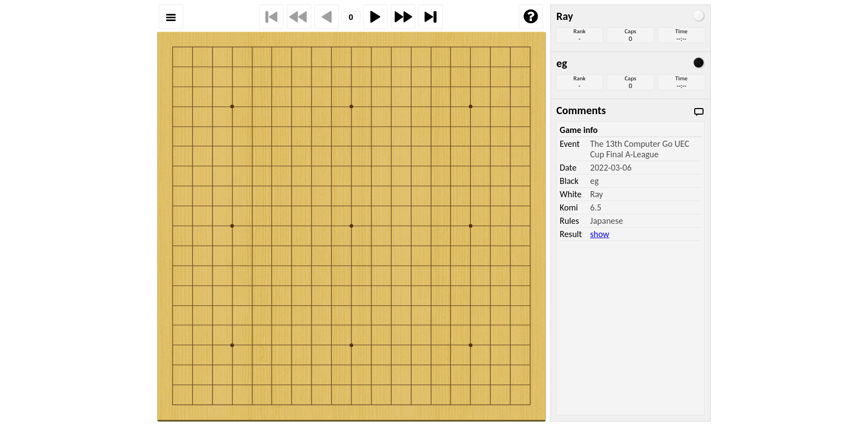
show (600, 234)
